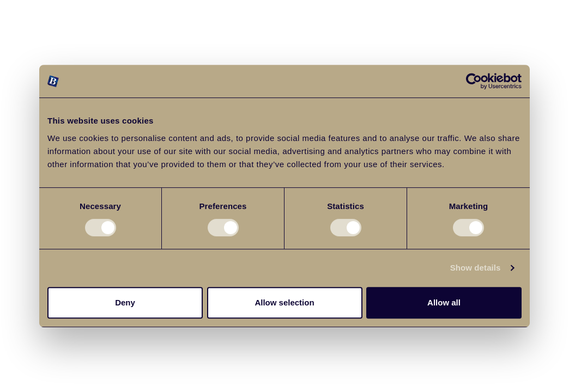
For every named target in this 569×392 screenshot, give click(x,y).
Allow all (444, 302)
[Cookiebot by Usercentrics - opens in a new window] (474, 81)
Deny (125, 302)
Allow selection (284, 302)
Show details (476, 268)
